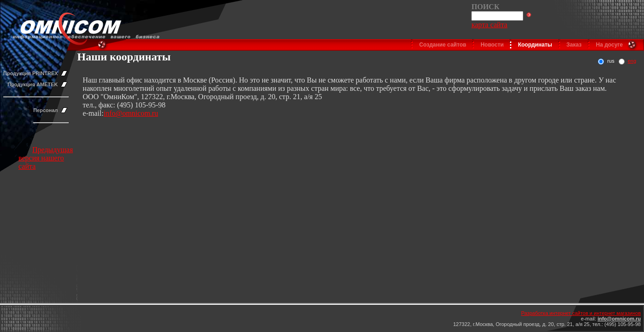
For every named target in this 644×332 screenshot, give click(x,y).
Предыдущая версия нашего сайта (46, 158)
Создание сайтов (443, 45)
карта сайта (489, 25)
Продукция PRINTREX (31, 73)
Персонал (45, 110)
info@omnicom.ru (131, 113)
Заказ (574, 45)
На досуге (609, 45)
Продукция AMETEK (32, 84)
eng (632, 61)
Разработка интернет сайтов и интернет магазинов (581, 313)
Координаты (535, 45)
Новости (492, 45)
